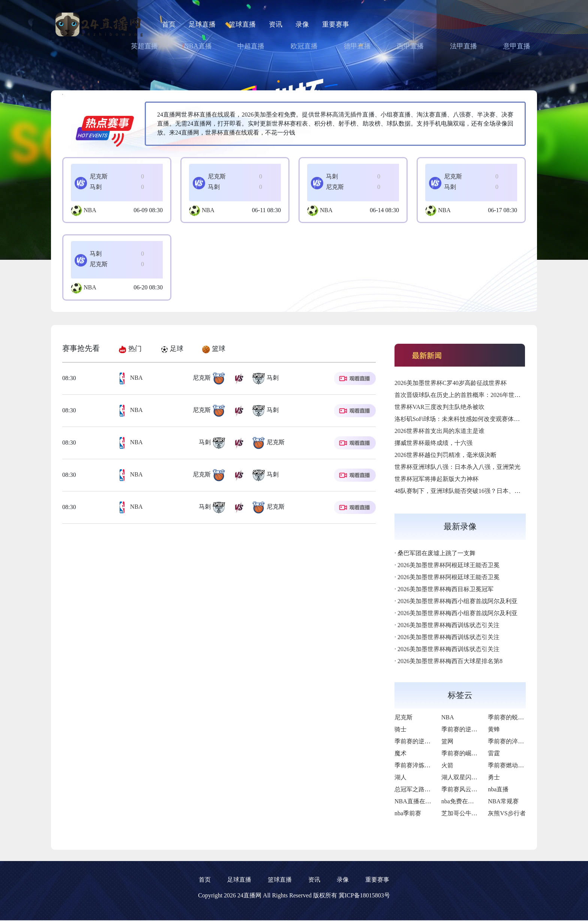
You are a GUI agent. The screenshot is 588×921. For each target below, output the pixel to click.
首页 (169, 24)
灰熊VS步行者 (507, 813)
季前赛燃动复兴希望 (515, 765)
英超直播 (144, 46)
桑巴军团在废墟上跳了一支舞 (436, 553)
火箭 (447, 765)
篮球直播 (242, 24)
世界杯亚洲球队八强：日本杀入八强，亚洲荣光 (457, 467)
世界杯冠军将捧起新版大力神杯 (436, 479)
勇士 (494, 777)
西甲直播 (410, 46)
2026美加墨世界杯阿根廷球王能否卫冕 (448, 565)
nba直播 (498, 789)
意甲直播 (517, 46)
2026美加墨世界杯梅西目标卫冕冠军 (445, 589)
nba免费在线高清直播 (470, 801)
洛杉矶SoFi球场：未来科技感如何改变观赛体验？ (460, 419)
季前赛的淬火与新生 (515, 741)
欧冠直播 (304, 46)
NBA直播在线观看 (419, 801)
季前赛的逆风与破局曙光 (474, 729)
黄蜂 (494, 729)
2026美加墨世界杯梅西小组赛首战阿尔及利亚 (457, 601)
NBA (90, 210)
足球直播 (202, 24)
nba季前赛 (408, 813)
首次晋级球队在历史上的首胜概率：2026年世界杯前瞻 (466, 395)
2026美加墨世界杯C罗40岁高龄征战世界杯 (451, 383)
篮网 (447, 741)
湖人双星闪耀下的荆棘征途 (477, 777)
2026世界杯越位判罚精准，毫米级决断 (445, 455)
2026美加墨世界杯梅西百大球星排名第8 (450, 661)
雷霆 (494, 753)
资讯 (276, 24)
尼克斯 (403, 717)
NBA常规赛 (503, 801)
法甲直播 (463, 46)
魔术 (400, 753)
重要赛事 (336, 24)
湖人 (400, 777)
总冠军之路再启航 (418, 789)
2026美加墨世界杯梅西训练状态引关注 (448, 625)
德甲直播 (357, 46)
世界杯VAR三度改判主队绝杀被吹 (439, 407)
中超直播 (251, 46)
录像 (302, 24)
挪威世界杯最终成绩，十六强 (433, 443)
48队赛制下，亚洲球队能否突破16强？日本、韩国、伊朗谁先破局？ (484, 491)
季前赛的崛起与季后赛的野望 (480, 753)
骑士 (400, 729)
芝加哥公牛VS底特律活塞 (475, 813)
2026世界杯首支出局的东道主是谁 (439, 431)
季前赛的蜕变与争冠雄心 (521, 717)
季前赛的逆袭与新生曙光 (427, 741)
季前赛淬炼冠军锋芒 (421, 765)
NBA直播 (198, 46)
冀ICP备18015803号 (364, 895)
